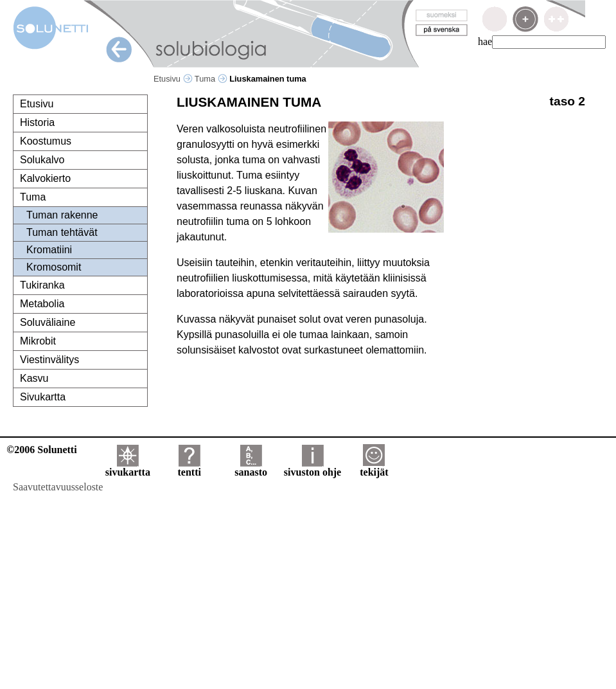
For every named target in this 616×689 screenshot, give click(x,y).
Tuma (211, 79)
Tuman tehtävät (62, 232)
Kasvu (34, 378)
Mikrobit (38, 341)
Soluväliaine (48, 322)
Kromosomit (54, 267)
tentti (189, 468)
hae (485, 41)
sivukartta (128, 468)
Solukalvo (42, 160)
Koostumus (46, 141)
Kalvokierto (45, 178)
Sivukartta (43, 397)
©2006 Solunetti (41, 450)
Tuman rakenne (62, 215)
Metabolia (42, 304)
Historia (37, 122)
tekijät (374, 468)
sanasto (251, 468)
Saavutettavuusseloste (58, 487)
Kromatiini (49, 250)
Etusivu (173, 79)
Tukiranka (42, 285)
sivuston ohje (312, 468)
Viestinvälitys (49, 360)
